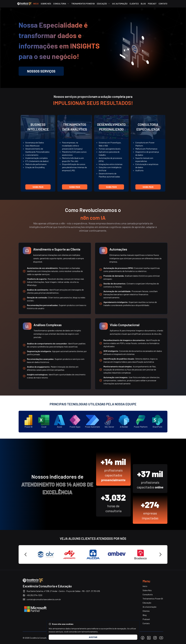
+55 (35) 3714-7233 (32, 595)
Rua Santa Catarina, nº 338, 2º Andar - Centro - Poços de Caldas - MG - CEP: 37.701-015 (61, 591)
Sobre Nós (46, 4)
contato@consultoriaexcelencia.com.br (42, 599)
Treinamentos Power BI (83, 4)
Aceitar (93, 637)
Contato (163, 4)
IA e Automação (120, 4)
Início (36, 4)
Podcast (152, 4)
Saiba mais (38, 187)
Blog (143, 4)
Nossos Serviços (41, 71)
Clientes (134, 4)
